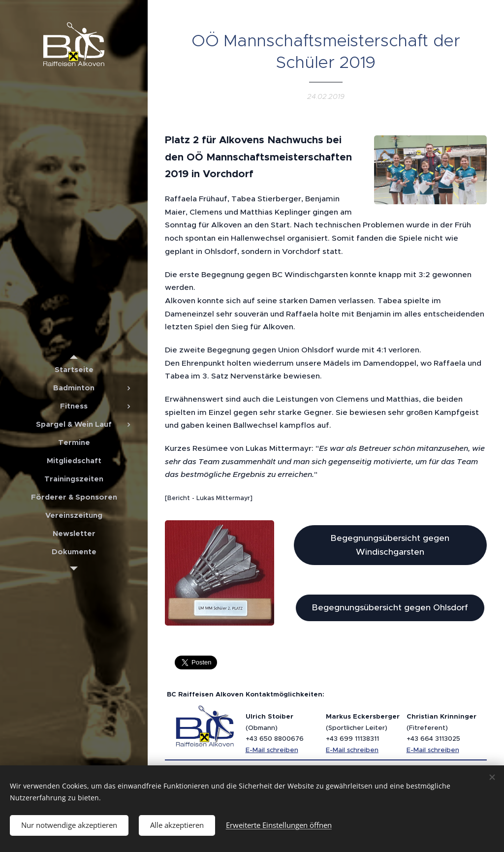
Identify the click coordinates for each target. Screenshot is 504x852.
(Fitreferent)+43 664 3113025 (441, 727)
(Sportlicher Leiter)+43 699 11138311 (363, 727)
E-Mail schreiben (272, 750)
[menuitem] (74, 369)
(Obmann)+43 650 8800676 (275, 727)
